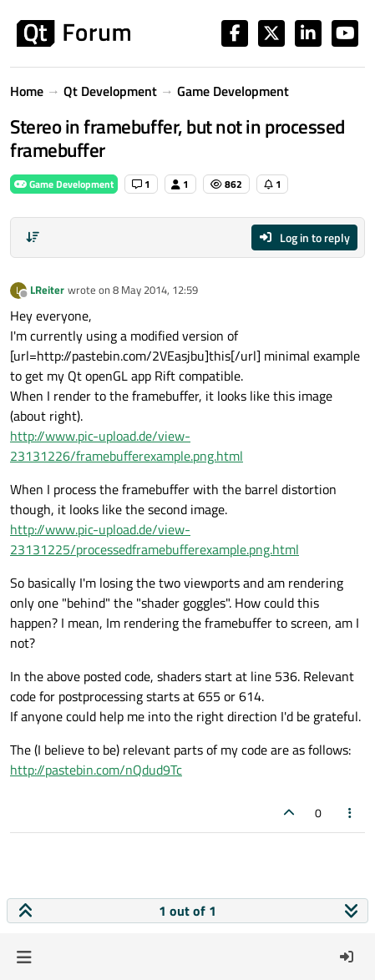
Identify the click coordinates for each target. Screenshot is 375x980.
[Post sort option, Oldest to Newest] (33, 237)
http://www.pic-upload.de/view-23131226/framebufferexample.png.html (127, 446)
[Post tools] (351, 813)
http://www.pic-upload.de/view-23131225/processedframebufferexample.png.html (155, 539)
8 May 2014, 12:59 (155, 290)
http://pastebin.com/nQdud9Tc (96, 770)
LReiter (47, 290)
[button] (24, 957)
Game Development (64, 184)
